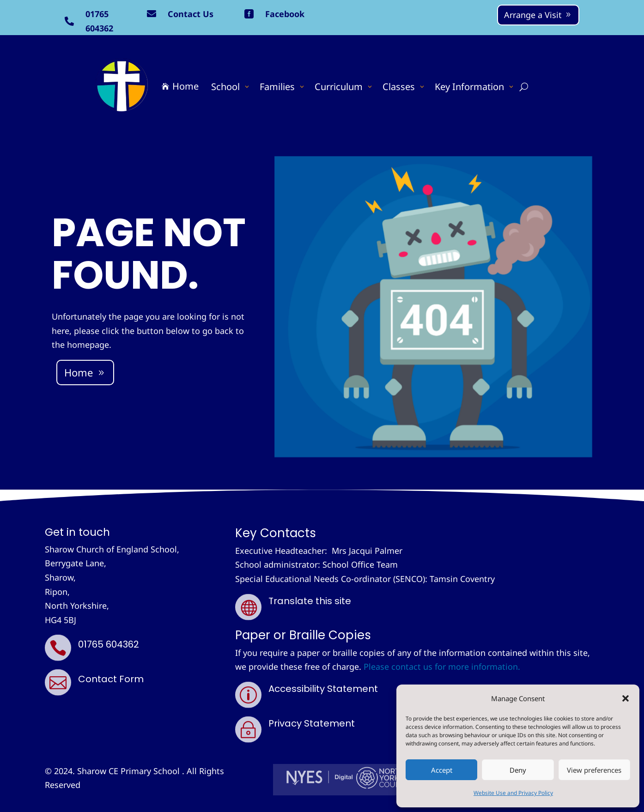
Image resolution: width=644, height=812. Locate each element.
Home (79, 372)
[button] (626, 698)
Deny (518, 770)
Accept (442, 770)
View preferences (594, 770)
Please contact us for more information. (442, 667)
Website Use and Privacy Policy (513, 793)
